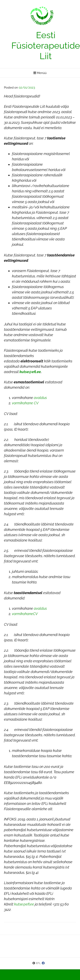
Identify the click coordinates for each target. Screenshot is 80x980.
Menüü (40, 73)
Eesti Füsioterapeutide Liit (46, 46)
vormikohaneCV (25, 614)
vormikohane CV (25, 403)
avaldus (40, 398)
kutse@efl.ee (24, 904)
